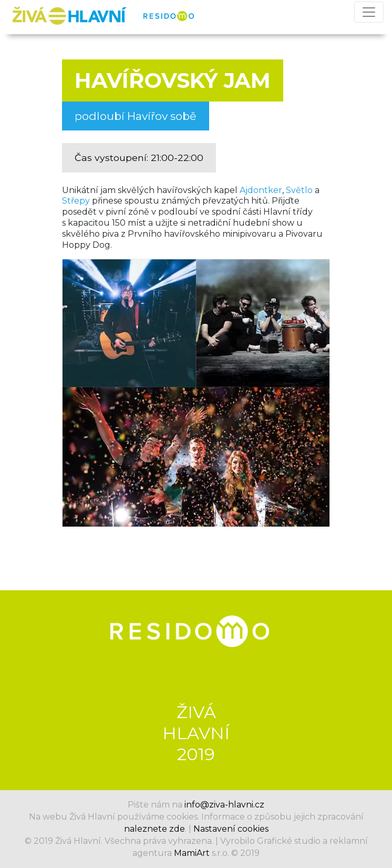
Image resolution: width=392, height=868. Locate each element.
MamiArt (192, 853)
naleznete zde (154, 829)
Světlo (299, 190)
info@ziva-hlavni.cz (224, 805)
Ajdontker (261, 190)
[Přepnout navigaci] (369, 12)
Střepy (76, 201)
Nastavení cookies (231, 829)
